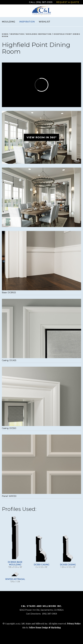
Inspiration (27, 22)
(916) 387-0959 (50, 614)
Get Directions (33, 614)
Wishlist (45, 22)
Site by (42, 628)
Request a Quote (68, 2)
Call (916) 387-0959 (41, 2)
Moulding (9, 22)
